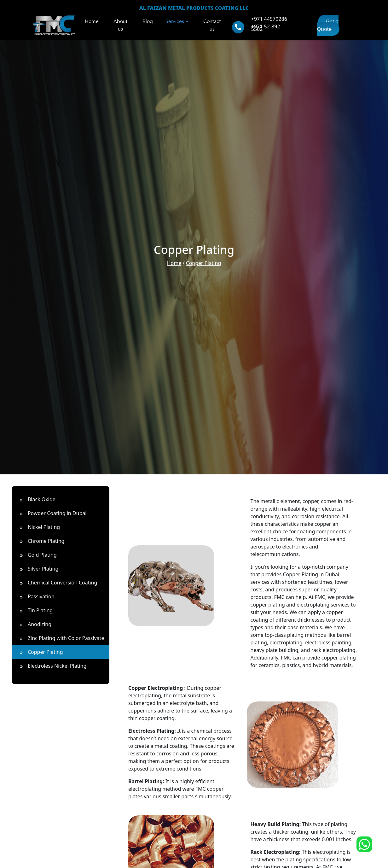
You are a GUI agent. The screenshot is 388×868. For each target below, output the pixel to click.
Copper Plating (204, 263)
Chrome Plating (40, 541)
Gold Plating (36, 555)
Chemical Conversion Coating (56, 583)
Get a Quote (328, 25)
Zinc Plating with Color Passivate (60, 638)
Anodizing (33, 624)
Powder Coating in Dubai (51, 513)
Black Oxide (35, 499)
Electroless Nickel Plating (51, 666)
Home (174, 263)
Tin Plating (34, 610)
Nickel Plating (37, 527)
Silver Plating (37, 569)
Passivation (35, 596)
